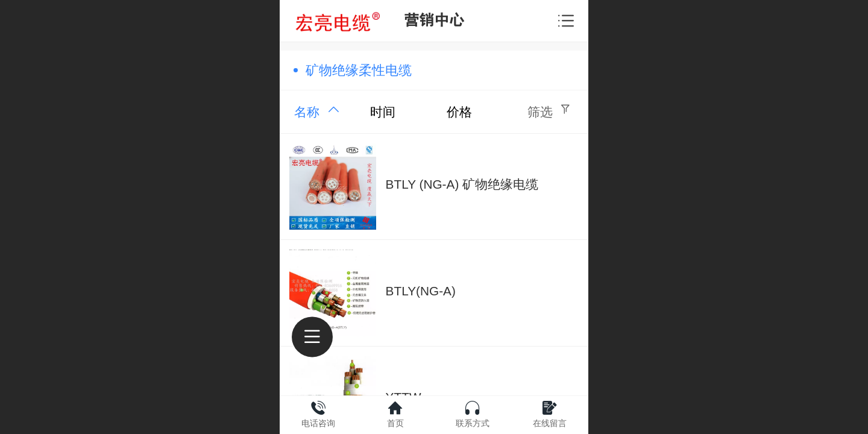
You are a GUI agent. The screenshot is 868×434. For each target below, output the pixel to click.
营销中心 (434, 20)
